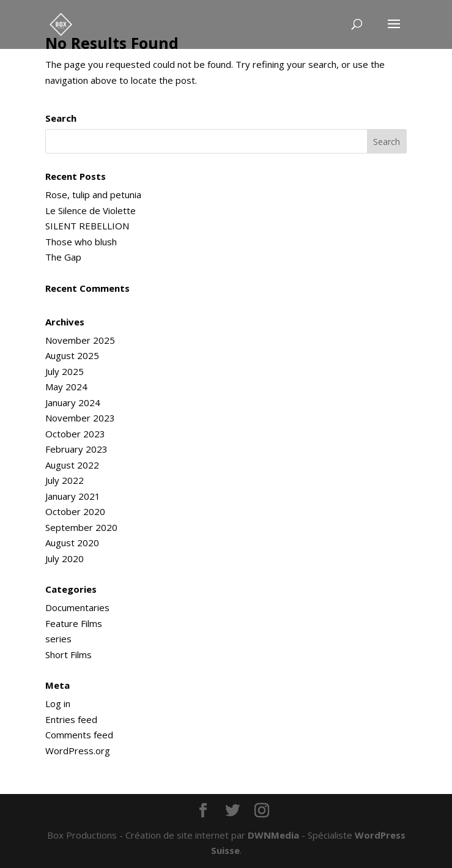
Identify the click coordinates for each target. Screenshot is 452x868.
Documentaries (77, 607)
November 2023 (80, 418)
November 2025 (80, 340)
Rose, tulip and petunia (93, 195)
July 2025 (65, 371)
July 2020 (65, 558)
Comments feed (79, 735)
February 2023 (76, 449)
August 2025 (72, 355)
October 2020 (75, 511)
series (58, 639)
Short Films (69, 655)
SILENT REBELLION (87, 226)
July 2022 (65, 480)
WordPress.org (78, 751)
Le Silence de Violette (91, 210)
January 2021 (73, 496)
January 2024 (73, 402)
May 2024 (66, 387)
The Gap (63, 257)
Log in (58, 703)
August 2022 (72, 465)
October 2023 (75, 434)
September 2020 (81, 527)
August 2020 (72, 543)
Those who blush (81, 242)
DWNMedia (273, 835)
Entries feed (71, 719)
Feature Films (74, 623)
